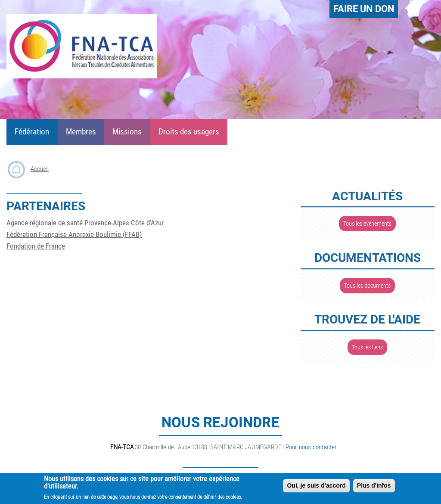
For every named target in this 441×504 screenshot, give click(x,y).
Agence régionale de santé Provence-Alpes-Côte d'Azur (85, 223)
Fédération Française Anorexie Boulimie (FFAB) (74, 234)
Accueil (40, 169)
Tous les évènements (367, 224)
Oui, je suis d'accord (316, 488)
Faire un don (364, 9)
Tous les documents (367, 286)
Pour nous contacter (311, 447)
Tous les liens (367, 347)
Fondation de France (36, 246)
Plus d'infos (374, 488)
